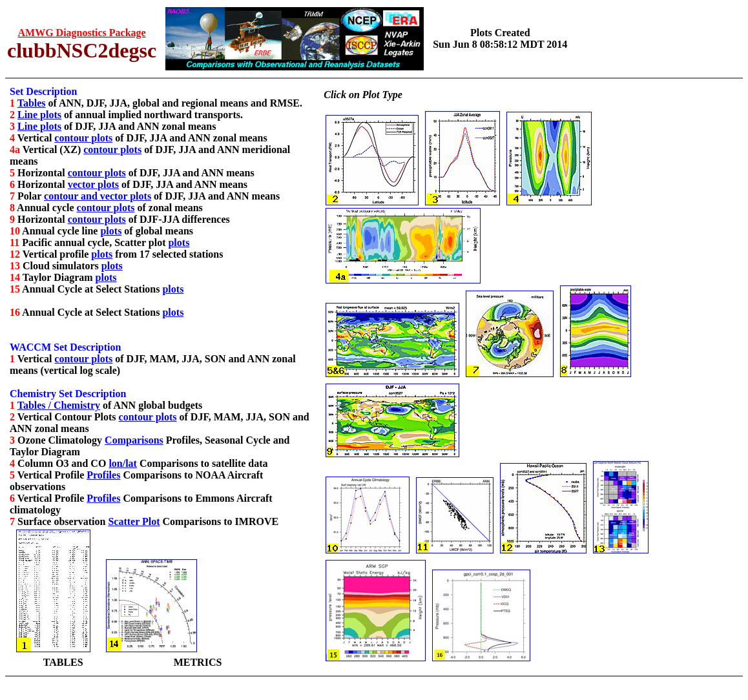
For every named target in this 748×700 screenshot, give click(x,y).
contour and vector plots (98, 196)
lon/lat (123, 463)
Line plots (39, 115)
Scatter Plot (134, 521)
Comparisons (134, 440)
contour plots (83, 138)
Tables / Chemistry (59, 405)
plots (111, 231)
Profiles (103, 475)
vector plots (93, 184)
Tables (32, 103)
